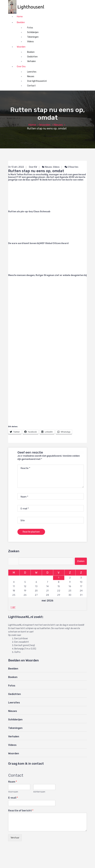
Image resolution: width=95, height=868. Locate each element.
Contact (31, 86)
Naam (12, 782)
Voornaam (13, 792)
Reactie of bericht (21, 811)
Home (20, 17)
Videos (30, 42)
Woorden (21, 47)
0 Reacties (71, 167)
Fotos (30, 28)
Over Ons (21, 67)
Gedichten (32, 57)
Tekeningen (33, 37)
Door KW (33, 167)
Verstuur (15, 838)
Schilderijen (33, 32)
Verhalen (31, 61)
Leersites (32, 72)
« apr (13, 607)
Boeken (31, 52)
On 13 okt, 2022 (16, 167)
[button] (28, 7)
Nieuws (31, 76)
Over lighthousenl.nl (37, 81)
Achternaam (39, 792)
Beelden (21, 22)
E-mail (13, 798)
